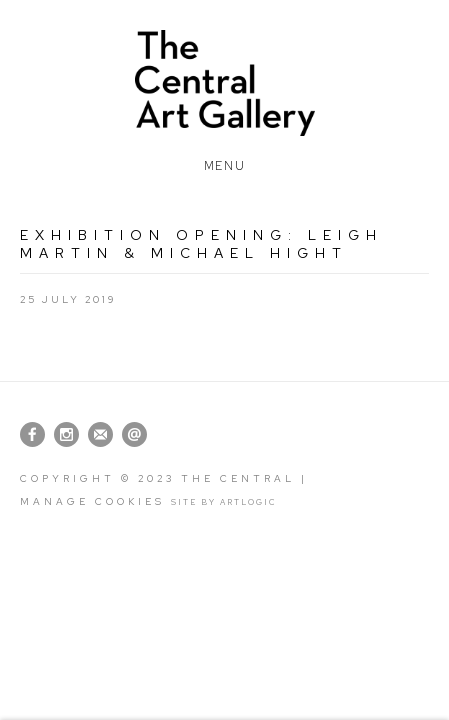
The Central (224, 83)
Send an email (134, 434)
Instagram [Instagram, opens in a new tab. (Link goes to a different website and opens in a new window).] (66, 435)
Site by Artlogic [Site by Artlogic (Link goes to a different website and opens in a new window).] (224, 502)
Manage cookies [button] (92, 501)
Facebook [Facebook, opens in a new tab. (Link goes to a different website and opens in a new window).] (32, 435)
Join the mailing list (100, 434)
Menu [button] (224, 162)
